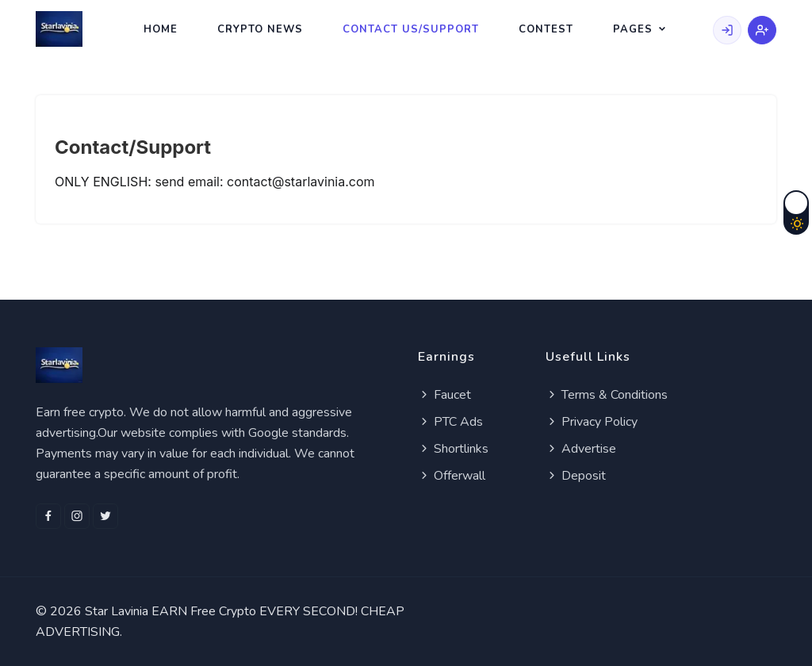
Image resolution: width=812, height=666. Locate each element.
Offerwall (452, 476)
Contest (546, 29)
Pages (633, 29)
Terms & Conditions (607, 395)
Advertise (581, 449)
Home (161, 29)
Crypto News (260, 29)
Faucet (444, 395)
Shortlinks (453, 449)
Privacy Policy (592, 422)
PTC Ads (450, 422)
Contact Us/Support (411, 29)
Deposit (576, 476)
